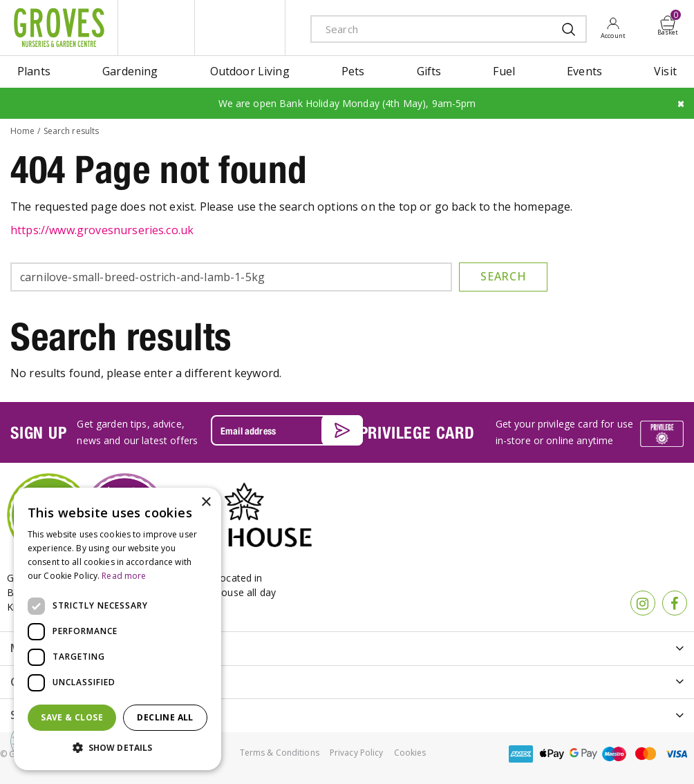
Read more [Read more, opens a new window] (124, 576)
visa (677, 754)
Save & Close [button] (72, 717)
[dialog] (118, 629)
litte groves (156, 28)
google (583, 754)
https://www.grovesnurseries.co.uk (102, 230)
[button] (118, 748)
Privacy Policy (357, 753)
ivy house (240, 28)
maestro (615, 754)
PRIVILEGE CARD (417, 432)
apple (552, 754)
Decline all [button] (165, 717)
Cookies (410, 753)
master (646, 754)
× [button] (206, 503)
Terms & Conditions (280, 753)
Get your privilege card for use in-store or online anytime (564, 432)
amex (521, 754)
